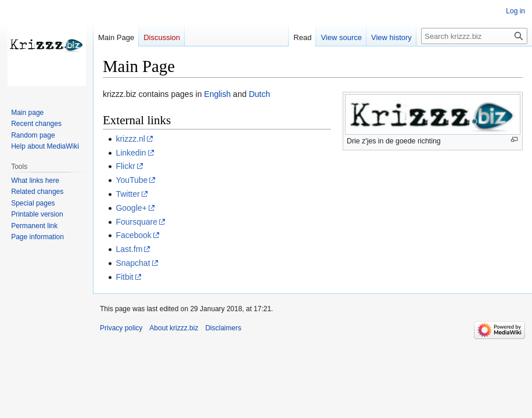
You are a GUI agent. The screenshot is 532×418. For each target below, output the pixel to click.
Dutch (259, 94)
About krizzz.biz (174, 328)
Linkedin (131, 153)
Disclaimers (223, 328)
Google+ (131, 208)
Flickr (125, 166)
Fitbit (124, 277)
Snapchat (133, 263)
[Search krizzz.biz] (474, 36)
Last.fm (129, 249)
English (217, 94)
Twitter (127, 194)
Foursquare (136, 222)
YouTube (132, 180)
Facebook (133, 235)
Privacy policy (121, 328)
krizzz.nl (130, 139)
